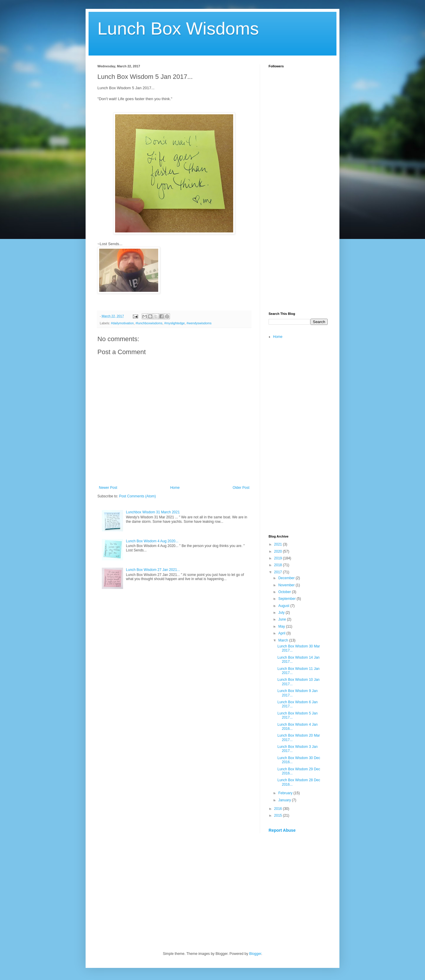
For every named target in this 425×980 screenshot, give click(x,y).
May (282, 626)
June (283, 619)
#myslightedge (174, 323)
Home (175, 488)
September (287, 599)
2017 (279, 572)
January (285, 800)
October (285, 592)
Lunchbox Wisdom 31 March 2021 (153, 512)
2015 (279, 815)
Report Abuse (282, 830)
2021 (279, 544)
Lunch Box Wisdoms (178, 29)
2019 (279, 558)
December (287, 578)
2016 (279, 809)
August (284, 606)
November (287, 585)
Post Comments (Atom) (137, 496)
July (282, 613)
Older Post (241, 488)
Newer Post (108, 488)
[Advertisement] (298, 214)
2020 (279, 551)
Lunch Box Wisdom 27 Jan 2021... (153, 570)
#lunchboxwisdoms (149, 323)
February (286, 793)
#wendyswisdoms (199, 323)
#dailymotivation (122, 323)
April (282, 633)
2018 (279, 565)
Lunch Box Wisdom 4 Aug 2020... (152, 541)
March (284, 640)
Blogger (255, 954)
